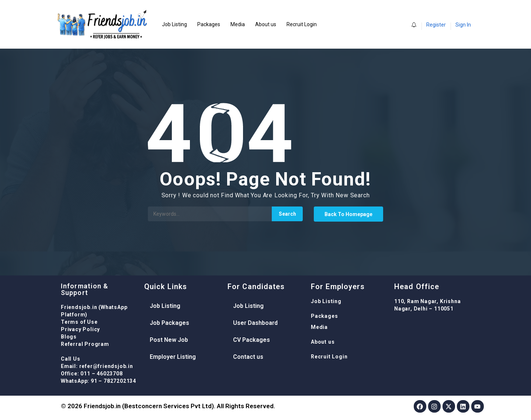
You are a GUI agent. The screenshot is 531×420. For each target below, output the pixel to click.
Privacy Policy (80, 329)
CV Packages (251, 340)
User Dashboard (255, 323)
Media (238, 24)
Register (436, 25)
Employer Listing (173, 357)
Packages (209, 24)
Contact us (248, 357)
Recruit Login (302, 24)
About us (266, 24)
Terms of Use (79, 322)
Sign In (463, 25)
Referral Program (85, 344)
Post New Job (169, 340)
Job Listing (174, 24)
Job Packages (169, 323)
